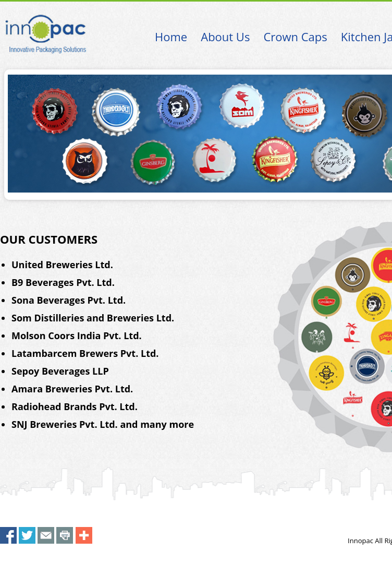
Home (171, 37)
